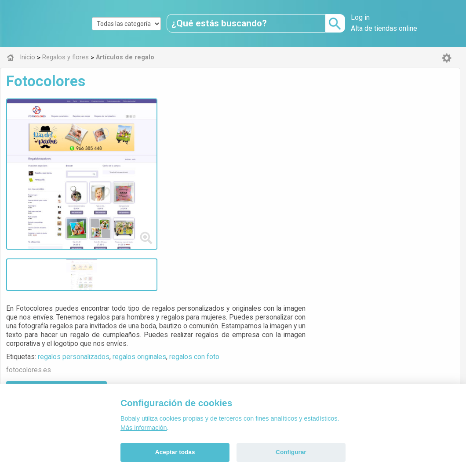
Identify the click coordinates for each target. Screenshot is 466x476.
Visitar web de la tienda (209, 184)
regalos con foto (347, 151)
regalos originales (292, 151)
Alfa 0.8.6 (191, 350)
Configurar (291, 452)
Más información (144, 428)
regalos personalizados (227, 151)
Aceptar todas (175, 452)
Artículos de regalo (220, 288)
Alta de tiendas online (384, 28)
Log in (360, 17)
